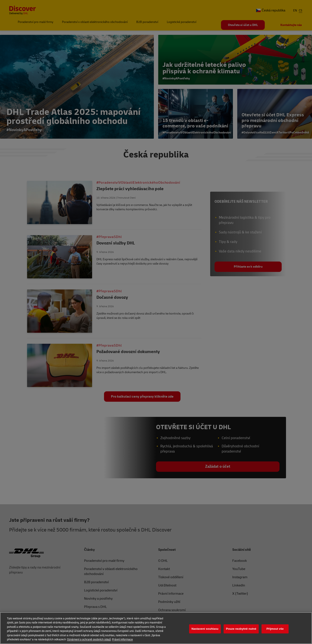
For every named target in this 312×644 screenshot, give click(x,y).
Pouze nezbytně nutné (241, 629)
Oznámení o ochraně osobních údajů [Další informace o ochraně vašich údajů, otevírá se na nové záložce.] (89, 639)
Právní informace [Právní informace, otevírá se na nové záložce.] (122, 639)
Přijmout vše (275, 629)
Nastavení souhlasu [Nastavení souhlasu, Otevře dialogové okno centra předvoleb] (205, 629)
